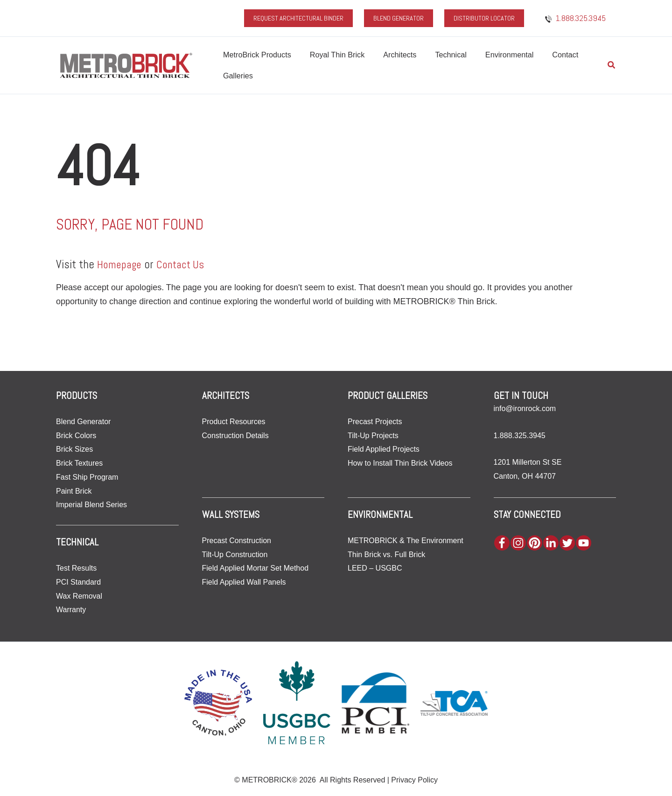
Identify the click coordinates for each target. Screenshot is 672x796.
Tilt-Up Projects (373, 436)
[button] (612, 65)
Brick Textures (79, 463)
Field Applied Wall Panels (244, 582)
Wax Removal (79, 596)
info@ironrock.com (525, 408)
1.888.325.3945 (520, 436)
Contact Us (187, 264)
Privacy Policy (414, 780)
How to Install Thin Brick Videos (400, 463)
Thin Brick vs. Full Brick (386, 555)
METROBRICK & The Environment (406, 541)
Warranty (71, 610)
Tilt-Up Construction (235, 555)
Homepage (121, 264)
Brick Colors (76, 436)
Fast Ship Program (87, 477)
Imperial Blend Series (91, 505)
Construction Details (235, 436)
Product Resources (234, 422)
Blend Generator (83, 422)
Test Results (76, 568)
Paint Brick (74, 491)
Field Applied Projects (384, 449)
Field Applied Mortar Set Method (255, 568)
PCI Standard (78, 582)
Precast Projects (375, 422)
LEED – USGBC (375, 568)
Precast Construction (237, 541)
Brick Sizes (74, 449)
